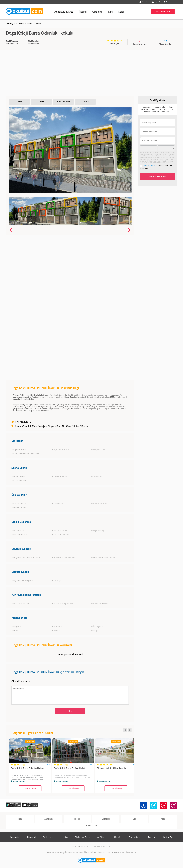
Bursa (30, 24)
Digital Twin (169, 837)
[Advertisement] (91, 72)
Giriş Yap (144, 2)
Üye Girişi (100, 837)
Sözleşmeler (49, 837)
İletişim (66, 837)
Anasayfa (11, 24)
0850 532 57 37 (80, 846)
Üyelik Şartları (150, 165)
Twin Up (152, 837)
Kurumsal (32, 837)
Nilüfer (39, 24)
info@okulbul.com (103, 846)
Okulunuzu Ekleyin (83, 837)
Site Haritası (134, 837)
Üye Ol (156, 2)
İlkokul (21, 24)
